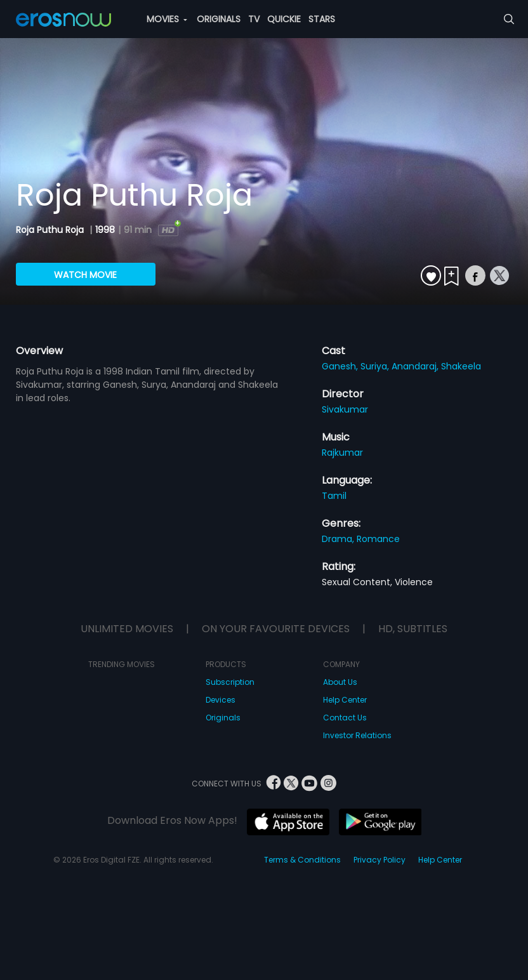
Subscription (230, 682)
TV (254, 19)
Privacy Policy (379, 860)
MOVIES (167, 19)
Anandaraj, (416, 366)
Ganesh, (341, 366)
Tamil (334, 496)
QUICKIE (284, 19)
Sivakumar (345, 409)
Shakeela (461, 366)
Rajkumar (342, 453)
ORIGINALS (219, 19)
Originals (223, 718)
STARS (322, 19)
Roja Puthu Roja (51, 230)
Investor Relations (357, 735)
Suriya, (376, 366)
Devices (221, 700)
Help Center (345, 700)
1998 (105, 230)
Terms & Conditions (302, 860)
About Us (340, 682)
